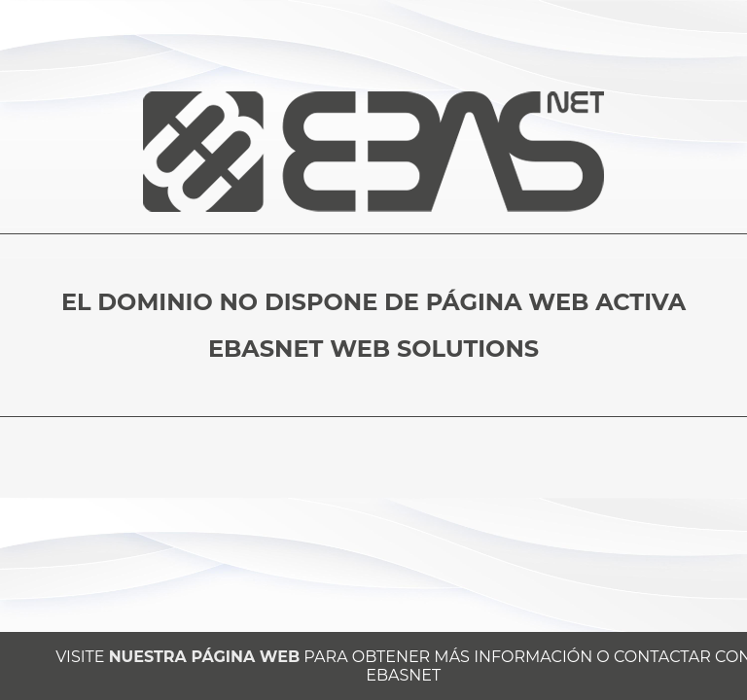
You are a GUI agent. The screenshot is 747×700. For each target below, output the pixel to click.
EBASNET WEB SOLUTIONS (373, 349)
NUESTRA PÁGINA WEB (204, 657)
